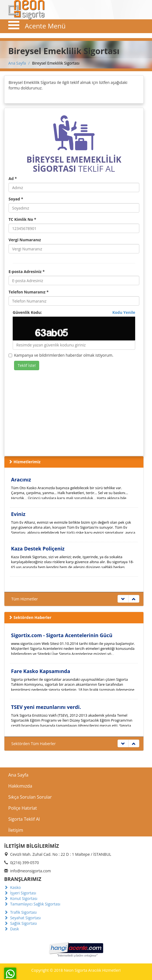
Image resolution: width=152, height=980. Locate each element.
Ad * (13, 178)
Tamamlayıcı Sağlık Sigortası (32, 904)
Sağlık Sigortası (21, 923)
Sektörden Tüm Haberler (34, 744)
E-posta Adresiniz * (27, 272)
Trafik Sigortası (20, 912)
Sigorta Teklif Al (24, 819)
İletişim (16, 830)
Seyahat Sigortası (22, 918)
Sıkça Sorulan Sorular (30, 797)
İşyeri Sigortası (20, 893)
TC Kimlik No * (22, 219)
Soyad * (16, 199)
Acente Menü (45, 26)
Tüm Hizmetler (25, 599)
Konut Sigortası (21, 898)
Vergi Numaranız (25, 240)
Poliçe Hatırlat (23, 808)
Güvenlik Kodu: (74, 312)
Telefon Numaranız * (29, 292)
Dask (12, 929)
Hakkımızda (20, 786)
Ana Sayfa (17, 63)
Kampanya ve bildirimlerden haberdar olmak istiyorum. (61, 355)
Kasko (12, 887)
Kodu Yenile (124, 312)
